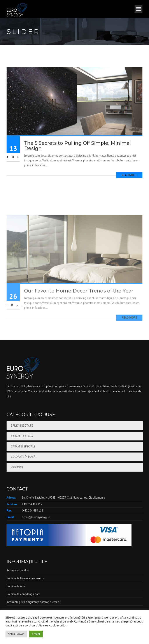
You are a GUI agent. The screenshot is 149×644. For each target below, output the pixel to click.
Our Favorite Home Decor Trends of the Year (79, 320)
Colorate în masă (23, 457)
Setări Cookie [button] (16, 634)
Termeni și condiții (18, 570)
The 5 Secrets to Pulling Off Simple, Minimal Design (77, 153)
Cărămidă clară (22, 436)
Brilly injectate (22, 426)
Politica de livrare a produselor (25, 578)
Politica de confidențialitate (23, 594)
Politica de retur (16, 586)
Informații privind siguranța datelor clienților (33, 602)
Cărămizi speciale (23, 446)
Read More (129, 182)
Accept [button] (36, 634)
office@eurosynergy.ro (36, 517)
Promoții (17, 467)
